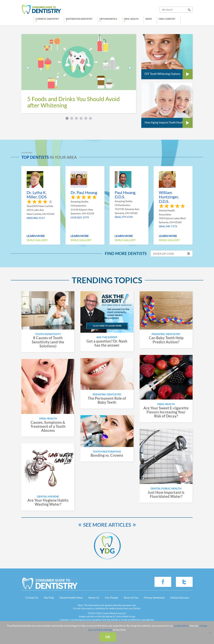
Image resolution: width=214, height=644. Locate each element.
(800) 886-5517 (36, 218)
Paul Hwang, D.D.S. (125, 195)
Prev (27, 68)
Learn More (36, 236)
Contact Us (32, 597)
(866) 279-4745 (124, 217)
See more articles (107, 525)
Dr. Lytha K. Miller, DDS (37, 195)
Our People (111, 597)
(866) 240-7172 (168, 226)
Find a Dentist (167, 19)
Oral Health (131, 19)
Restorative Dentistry (79, 19)
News (149, 19)
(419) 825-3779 (80, 217)
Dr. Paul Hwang (84, 192)
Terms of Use (131, 597)
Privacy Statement (154, 597)
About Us (94, 597)
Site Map (49, 597)
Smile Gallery (37, 240)
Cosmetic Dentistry (47, 19)
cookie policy (181, 626)
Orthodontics (108, 19)
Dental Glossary (180, 597)
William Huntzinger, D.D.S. (169, 197)
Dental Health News (71, 597)
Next (130, 68)
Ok (108, 637)
